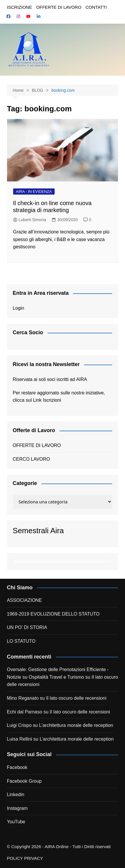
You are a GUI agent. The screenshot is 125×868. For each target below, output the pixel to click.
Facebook (17, 767)
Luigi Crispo (19, 725)
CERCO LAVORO (32, 459)
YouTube (16, 822)
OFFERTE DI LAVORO (59, 7)
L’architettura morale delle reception (76, 725)
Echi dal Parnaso (25, 712)
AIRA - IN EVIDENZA (34, 192)
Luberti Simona (30, 220)
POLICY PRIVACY (25, 858)
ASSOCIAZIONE (25, 600)
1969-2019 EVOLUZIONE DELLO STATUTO (53, 614)
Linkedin (16, 795)
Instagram (17, 808)
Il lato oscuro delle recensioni (76, 698)
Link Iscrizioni (47, 400)
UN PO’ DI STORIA (27, 627)
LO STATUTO (21, 641)
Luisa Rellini (20, 739)
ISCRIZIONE (20, 7)
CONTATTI (96, 7)
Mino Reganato (23, 698)
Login (19, 308)
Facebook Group (24, 781)
